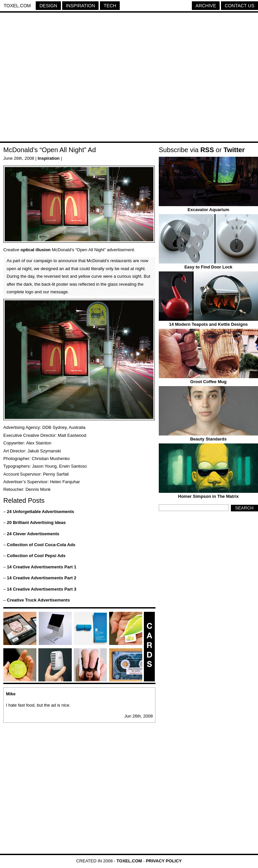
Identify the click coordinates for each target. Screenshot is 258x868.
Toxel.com (17, 6)
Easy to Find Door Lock (208, 267)
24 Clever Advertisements (33, 534)
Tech (110, 6)
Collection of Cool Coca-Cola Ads (41, 545)
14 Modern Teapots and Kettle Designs (208, 324)
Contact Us (239, 6)
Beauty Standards (209, 439)
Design (48, 6)
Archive (206, 6)
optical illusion (36, 250)
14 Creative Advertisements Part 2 (42, 578)
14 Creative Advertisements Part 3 (42, 589)
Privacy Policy (164, 861)
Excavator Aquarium (208, 210)
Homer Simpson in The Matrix (208, 496)
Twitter (234, 150)
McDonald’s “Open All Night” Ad (50, 150)
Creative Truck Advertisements (38, 600)
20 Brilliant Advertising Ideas (36, 522)
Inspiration (80, 6)
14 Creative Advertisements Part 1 (42, 567)
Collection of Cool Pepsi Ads (36, 556)
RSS (207, 150)
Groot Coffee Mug (208, 382)
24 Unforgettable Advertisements (41, 512)
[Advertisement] (62, 78)
